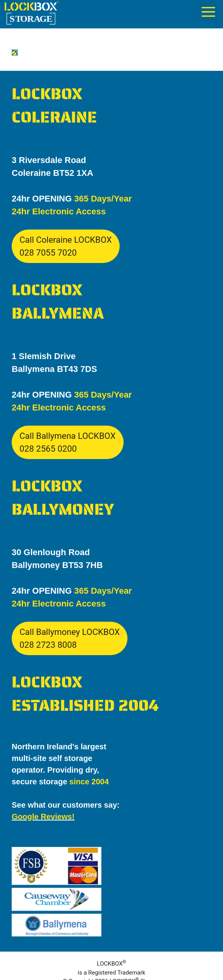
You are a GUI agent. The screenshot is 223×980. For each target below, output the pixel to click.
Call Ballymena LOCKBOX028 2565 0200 (68, 442)
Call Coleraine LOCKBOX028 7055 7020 (66, 246)
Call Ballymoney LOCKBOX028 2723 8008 (70, 638)
